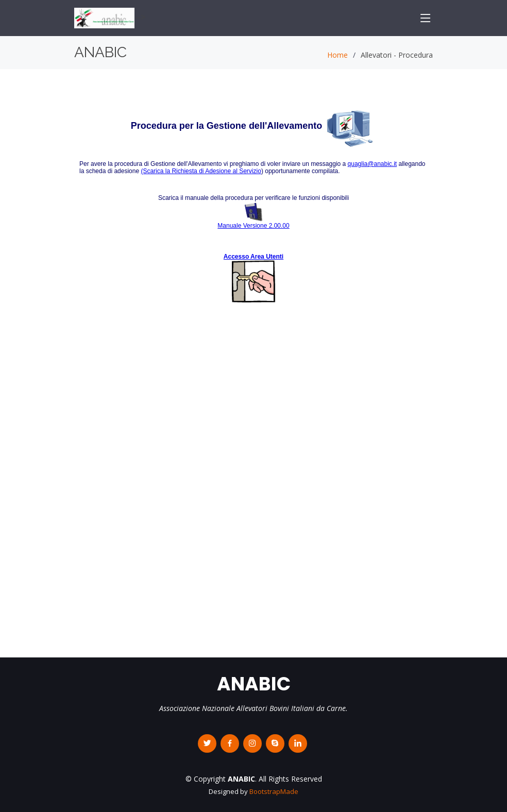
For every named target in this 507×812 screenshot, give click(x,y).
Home (337, 55)
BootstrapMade (274, 791)
